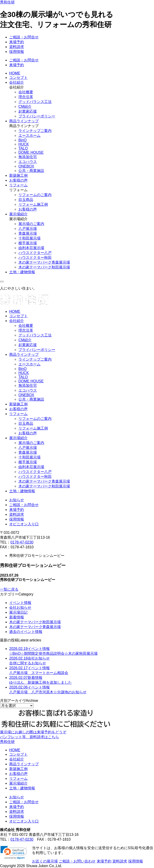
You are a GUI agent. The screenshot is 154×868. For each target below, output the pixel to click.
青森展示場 (28, 233)
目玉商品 (26, 200)
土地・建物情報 (22, 272)
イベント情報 (20, 603)
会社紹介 (17, 82)
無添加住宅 (28, 157)
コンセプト (18, 78)
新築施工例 (18, 175)
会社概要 (26, 92)
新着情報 (17, 617)
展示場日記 (18, 612)
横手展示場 (28, 243)
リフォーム (18, 185)
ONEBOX (26, 166)
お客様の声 (18, 180)
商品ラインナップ (24, 121)
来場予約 (17, 42)
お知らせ (17, 500)
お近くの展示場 (45, 861)
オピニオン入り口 (24, 524)
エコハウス (28, 162)
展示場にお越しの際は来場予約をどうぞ (33, 732)
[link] (14, 853)
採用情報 (17, 52)
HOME (15, 73)
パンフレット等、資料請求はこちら (29, 737)
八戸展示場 (28, 229)
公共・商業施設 (31, 171)
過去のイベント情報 (26, 632)
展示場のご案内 (31, 224)
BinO (23, 140)
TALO (23, 148)
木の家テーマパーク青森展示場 (44, 262)
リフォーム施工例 (33, 204)
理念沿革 (26, 97)
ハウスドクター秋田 (35, 258)
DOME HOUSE (31, 152)
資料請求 (17, 47)
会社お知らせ (20, 608)
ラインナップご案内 (35, 131)
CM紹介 (25, 107)
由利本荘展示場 (31, 248)
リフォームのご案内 (35, 195)
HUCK (24, 144)
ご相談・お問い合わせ (77, 861)
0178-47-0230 (22, 542)
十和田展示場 (29, 238)
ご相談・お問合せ (24, 37)
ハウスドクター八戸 (35, 253)
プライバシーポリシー (37, 116)
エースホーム (29, 135)
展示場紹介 (18, 214)
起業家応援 (28, 111)
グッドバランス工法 (35, 102)
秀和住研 (7, 2)
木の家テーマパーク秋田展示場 (44, 267)
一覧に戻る (9, 589)
